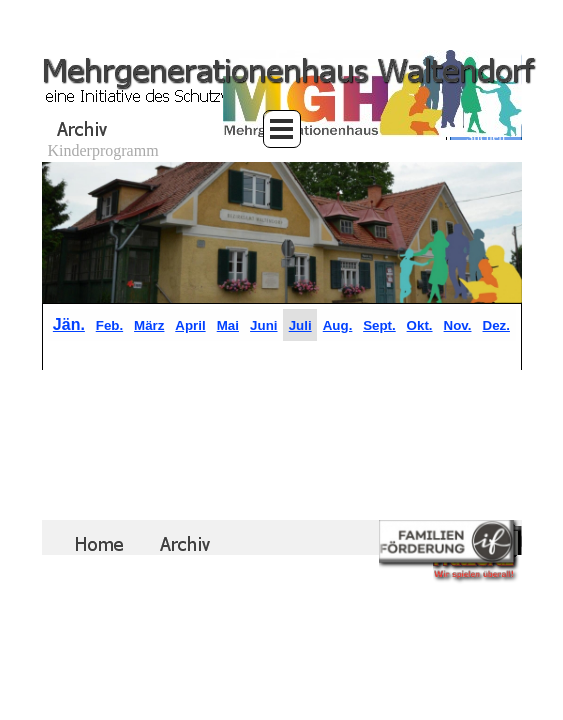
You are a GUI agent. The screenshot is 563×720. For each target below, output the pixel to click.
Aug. (338, 325)
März (149, 325)
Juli (300, 325)
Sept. (379, 325)
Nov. (458, 325)
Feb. (109, 325)
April (190, 325)
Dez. (496, 325)
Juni (263, 325)
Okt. (420, 325)
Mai (228, 325)
